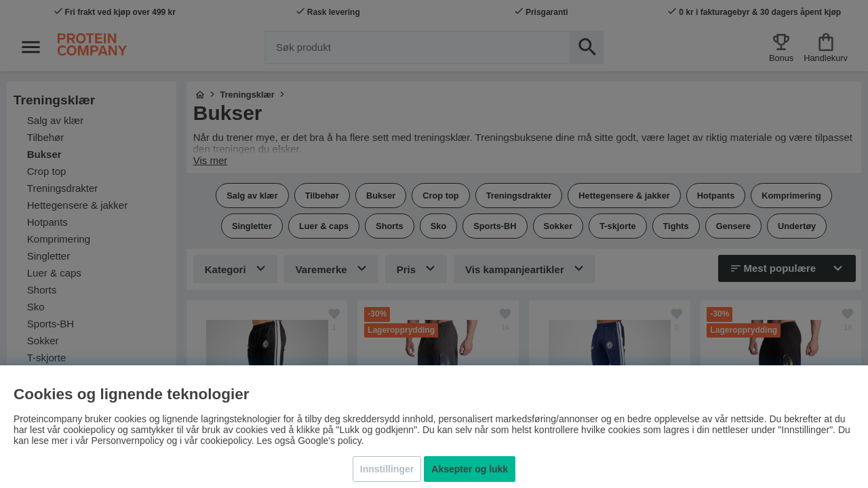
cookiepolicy (225, 441)
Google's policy (329, 441)
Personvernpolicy (127, 441)
